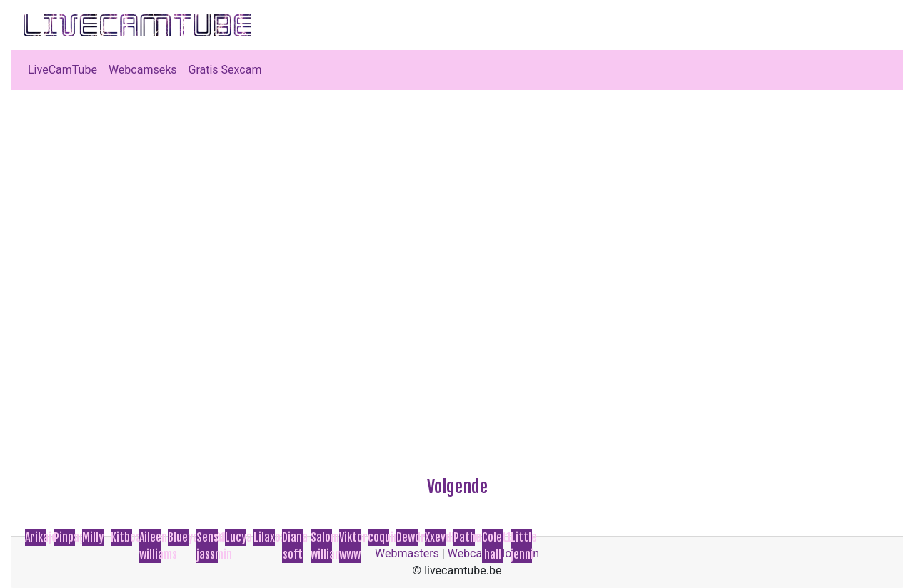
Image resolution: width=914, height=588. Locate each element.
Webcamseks (143, 70)
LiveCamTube (62, 70)
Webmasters (407, 553)
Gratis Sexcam (225, 70)
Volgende (457, 487)
